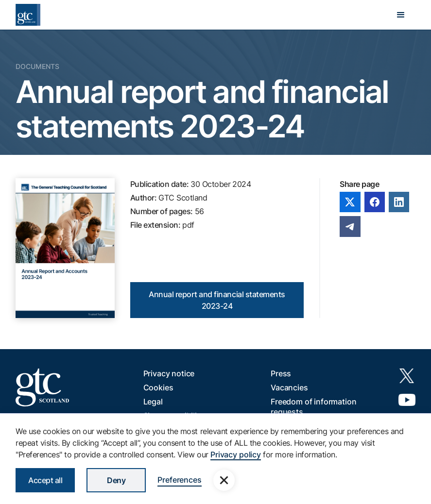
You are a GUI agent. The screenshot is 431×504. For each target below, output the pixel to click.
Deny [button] (116, 480)
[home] (28, 15)
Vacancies (289, 387)
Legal (153, 402)
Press (281, 373)
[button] (401, 15)
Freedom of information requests (313, 407)
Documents (37, 66)
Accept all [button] (45, 480)
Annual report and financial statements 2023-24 (217, 300)
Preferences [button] (179, 480)
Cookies (158, 387)
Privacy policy (236, 454)
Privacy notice (169, 373)
